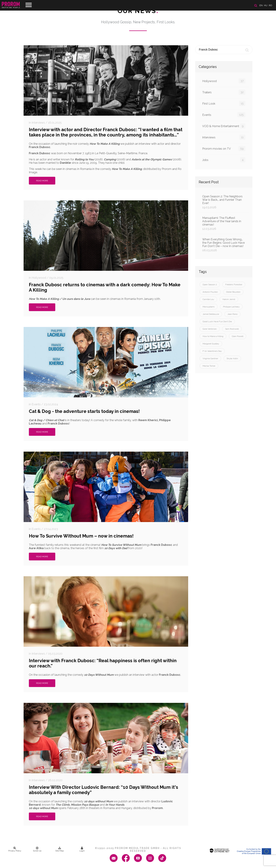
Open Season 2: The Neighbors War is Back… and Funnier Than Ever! (224, 202)
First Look (224, 103)
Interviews (224, 137)
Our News (138, 11)
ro (270, 5)
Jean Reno (232, 314)
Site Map (59, 849)
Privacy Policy (15, 849)
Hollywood (224, 81)
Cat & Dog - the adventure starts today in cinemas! (84, 411)
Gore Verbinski (210, 329)
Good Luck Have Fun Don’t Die (217, 321)
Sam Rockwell (232, 329)
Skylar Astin (232, 358)
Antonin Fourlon (210, 292)
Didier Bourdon (233, 292)
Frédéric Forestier (234, 285)
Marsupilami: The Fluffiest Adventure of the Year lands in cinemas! (224, 223)
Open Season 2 (210, 285)
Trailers (224, 92)
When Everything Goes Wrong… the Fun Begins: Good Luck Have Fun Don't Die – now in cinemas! (224, 245)
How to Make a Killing (213, 336)
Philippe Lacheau (231, 307)
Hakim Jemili (229, 299)
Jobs (224, 160)
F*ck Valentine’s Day (212, 351)
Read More (42, 181)
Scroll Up (37, 849)
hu (266, 5)
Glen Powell (238, 336)
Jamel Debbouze (211, 314)
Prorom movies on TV (224, 149)
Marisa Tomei (209, 366)
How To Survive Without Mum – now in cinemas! (81, 536)
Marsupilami (209, 307)
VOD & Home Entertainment (224, 126)
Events (224, 115)
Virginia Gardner (210, 358)
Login (82, 849)
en (261, 5)
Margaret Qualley (211, 344)
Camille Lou (208, 299)
